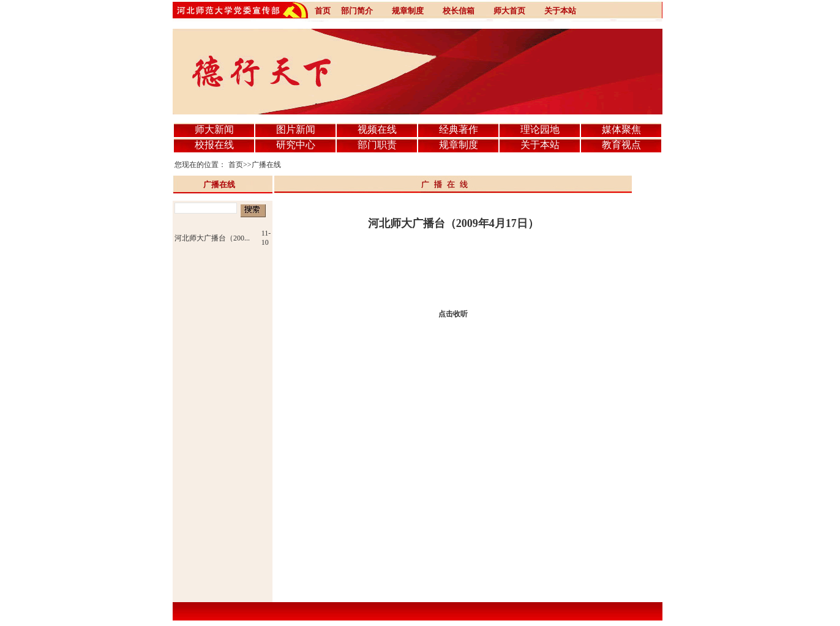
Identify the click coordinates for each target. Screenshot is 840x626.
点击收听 (453, 314)
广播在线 (266, 165)
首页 (236, 165)
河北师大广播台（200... (212, 238)
